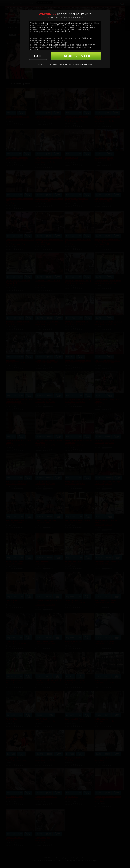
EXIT (38, 56)
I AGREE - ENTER (76, 56)
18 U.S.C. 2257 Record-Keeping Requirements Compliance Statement (65, 64)
